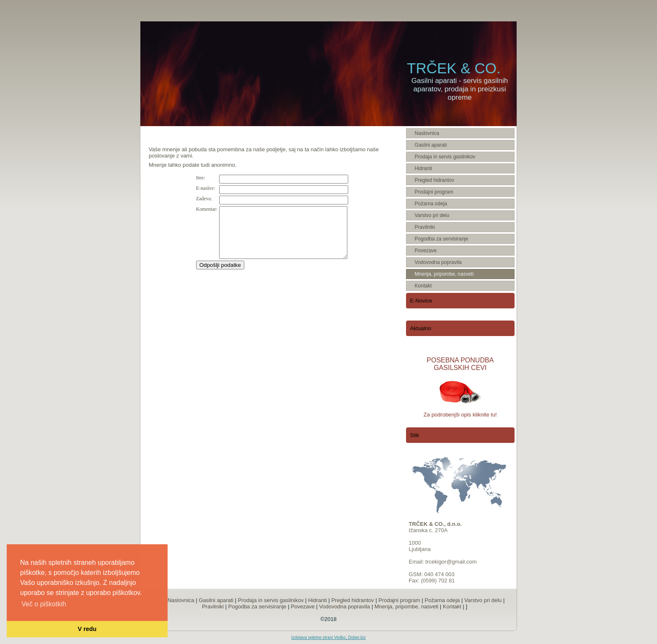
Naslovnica (181, 600)
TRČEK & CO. (454, 68)
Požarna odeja (442, 600)
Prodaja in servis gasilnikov (271, 600)
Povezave (303, 606)
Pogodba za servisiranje (257, 606)
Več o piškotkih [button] (44, 604)
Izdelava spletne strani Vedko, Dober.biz (328, 638)
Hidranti (317, 600)
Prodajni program (399, 600)
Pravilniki (213, 606)
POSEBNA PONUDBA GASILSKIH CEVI (460, 364)
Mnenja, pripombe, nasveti (406, 606)
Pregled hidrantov (353, 600)
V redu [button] (87, 629)
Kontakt (452, 606)
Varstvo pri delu (483, 600)
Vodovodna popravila (345, 606)
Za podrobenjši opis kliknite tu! (460, 415)
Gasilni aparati (216, 600)
